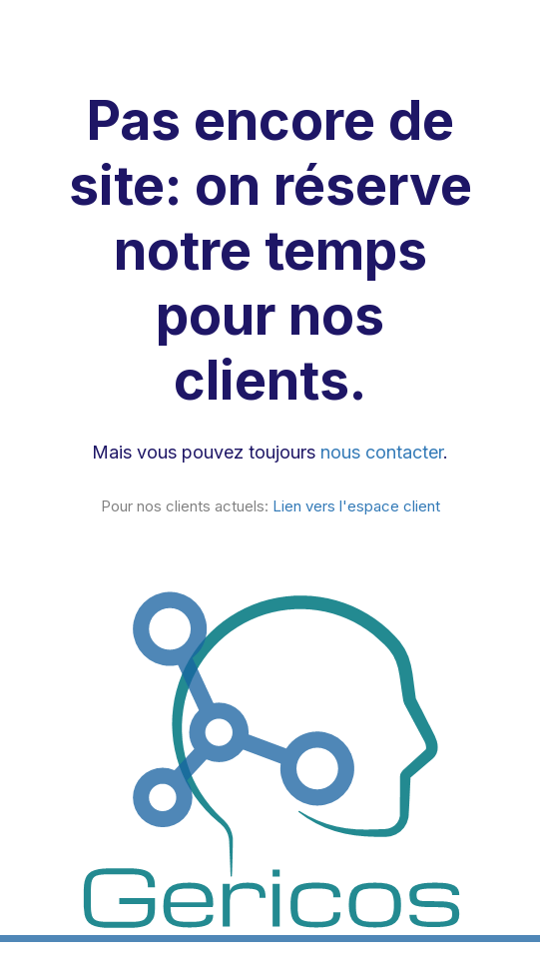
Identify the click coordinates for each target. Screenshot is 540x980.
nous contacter (382, 452)
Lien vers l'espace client (356, 506)
